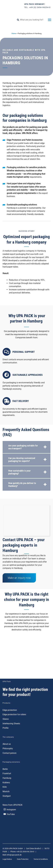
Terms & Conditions (41, 859)
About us (7, 744)
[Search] (19, 20)
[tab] (26, 447)
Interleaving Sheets (11, 724)
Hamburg (7, 778)
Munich (6, 791)
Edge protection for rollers (14, 714)
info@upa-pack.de (14, 855)
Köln (5, 787)
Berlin (5, 769)
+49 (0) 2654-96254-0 (40, 7)
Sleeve (6, 719)
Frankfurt (7, 773)
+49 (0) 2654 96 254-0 (25, 852)
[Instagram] (26, 809)
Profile (6, 728)
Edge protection (10, 710)
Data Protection (23, 859)
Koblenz (6, 783)
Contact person (10, 753)
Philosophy (8, 749)
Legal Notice (7, 859)
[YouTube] (26, 814)
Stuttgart (7, 796)
